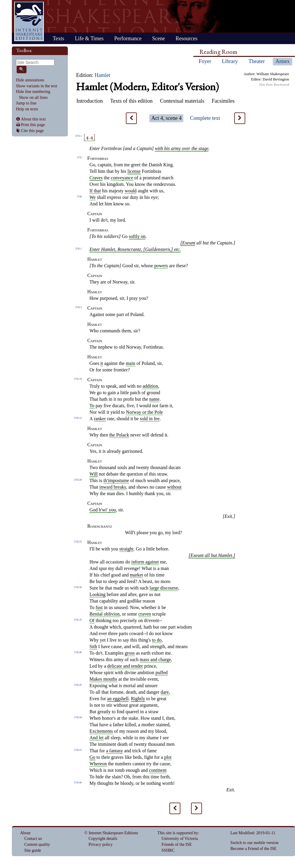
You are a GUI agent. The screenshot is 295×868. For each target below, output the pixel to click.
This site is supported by (178, 833)
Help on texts (27, 109)
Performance (128, 38)
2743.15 (78, 418)
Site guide (33, 850)
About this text (33, 119)
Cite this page (32, 131)
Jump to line (26, 103)
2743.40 (78, 652)
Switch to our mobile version (255, 843)
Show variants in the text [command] (37, 86)
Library (230, 61)
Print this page (33, 125)
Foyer (205, 61)
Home (29, 21)
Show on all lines (33, 98)
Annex (283, 61)
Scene (159, 38)
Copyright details (103, 839)
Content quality (37, 844)
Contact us (33, 839)
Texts (58, 38)
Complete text (205, 118)
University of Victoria (180, 839)
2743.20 (78, 480)
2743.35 (78, 620)
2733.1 (78, 136)
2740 (79, 197)
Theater (257, 61)
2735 (79, 158)
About (25, 833)
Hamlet (103, 75)
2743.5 (78, 307)
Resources (187, 38)
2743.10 (78, 379)
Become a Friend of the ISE (254, 849)
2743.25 (78, 542)
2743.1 (78, 249)
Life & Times (89, 38)
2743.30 (78, 587)
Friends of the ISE (177, 844)
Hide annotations (30, 80)
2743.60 (78, 783)
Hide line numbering (33, 92)
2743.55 (78, 750)
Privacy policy (101, 844)
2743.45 (78, 685)
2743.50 (78, 718)
